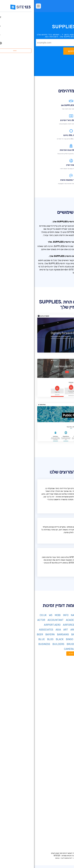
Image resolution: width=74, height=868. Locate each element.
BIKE (44, 639)
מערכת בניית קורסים (62, 790)
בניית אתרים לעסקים (62, 750)
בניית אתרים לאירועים (62, 757)
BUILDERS (24, 644)
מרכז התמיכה (64, 820)
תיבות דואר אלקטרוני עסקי (60, 779)
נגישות (23, 858)
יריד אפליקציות (60, 723)
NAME (40, 615)
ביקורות (67, 712)
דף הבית (66, 701)
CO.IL (58, 620)
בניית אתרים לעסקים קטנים (60, 771)
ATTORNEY (65, 634)
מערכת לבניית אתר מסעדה (60, 793)
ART (32, 630)
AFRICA (59, 625)
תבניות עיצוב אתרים (62, 719)
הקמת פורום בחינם (63, 786)
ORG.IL (49, 620)
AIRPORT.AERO (18, 625)
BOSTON (67, 644)
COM (69, 615)
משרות (63, 827)
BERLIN (67, 639)
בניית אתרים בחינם (63, 735)
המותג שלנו (65, 838)
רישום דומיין (65, 742)
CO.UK (9, 615)
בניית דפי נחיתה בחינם (61, 746)
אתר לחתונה (65, 764)
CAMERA (35, 649)
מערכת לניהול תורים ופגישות (59, 797)
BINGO (35, 639)
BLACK (26, 639)
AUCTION (51, 634)
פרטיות (42, 858)
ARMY (40, 630)
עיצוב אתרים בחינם (63, 804)
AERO (68, 625)
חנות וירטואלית (64, 739)
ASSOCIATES (12, 630)
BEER (6, 634)
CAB (53, 649)
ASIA (24, 630)
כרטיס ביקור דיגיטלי (62, 775)
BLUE (8, 639)
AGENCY (47, 625)
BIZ (48, 615)
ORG (54, 615)
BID (51, 639)
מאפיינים (66, 708)
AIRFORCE (35, 625)
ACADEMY (37, 620)
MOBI (24, 615)
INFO (32, 615)
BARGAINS (29, 634)
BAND (40, 634)
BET (58, 639)
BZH (60, 649)
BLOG (16, 639)
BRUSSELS (39, 644)
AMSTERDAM (53, 630)
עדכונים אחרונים (64, 727)
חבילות (67, 705)
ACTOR (7, 620)
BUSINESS (10, 644)
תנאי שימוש (49, 858)
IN (70, 620)
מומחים (67, 834)
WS (17, 615)
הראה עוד (37, 653)
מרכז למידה (65, 823)
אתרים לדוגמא (64, 716)
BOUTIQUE (53, 644)
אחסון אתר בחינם (63, 800)
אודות (67, 816)
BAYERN (16, 634)
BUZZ (68, 649)
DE (65, 620)
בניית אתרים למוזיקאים (61, 761)
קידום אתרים (65, 808)
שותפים (67, 831)
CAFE (45, 649)
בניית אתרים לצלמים (62, 753)
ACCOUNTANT (21, 620)
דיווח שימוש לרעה (32, 858)
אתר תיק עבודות (63, 768)
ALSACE (67, 630)
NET (62, 615)
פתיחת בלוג (65, 782)
